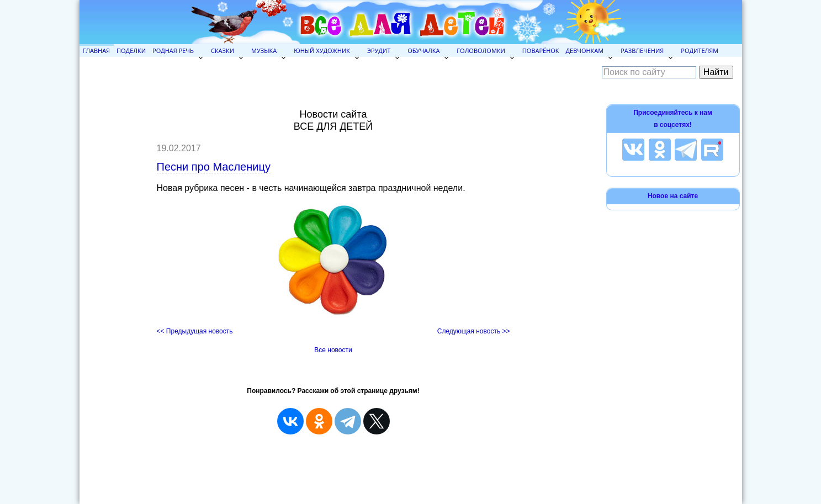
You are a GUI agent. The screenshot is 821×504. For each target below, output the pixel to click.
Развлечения (642, 51)
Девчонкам (585, 51)
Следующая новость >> (474, 331)
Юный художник (322, 51)
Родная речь (173, 51)
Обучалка (423, 51)
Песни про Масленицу (214, 167)
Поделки (131, 51)
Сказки (223, 51)
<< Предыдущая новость (195, 331)
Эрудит (379, 51)
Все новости (333, 350)
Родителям (700, 51)
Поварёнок (541, 51)
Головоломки (481, 51)
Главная (97, 51)
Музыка (264, 51)
